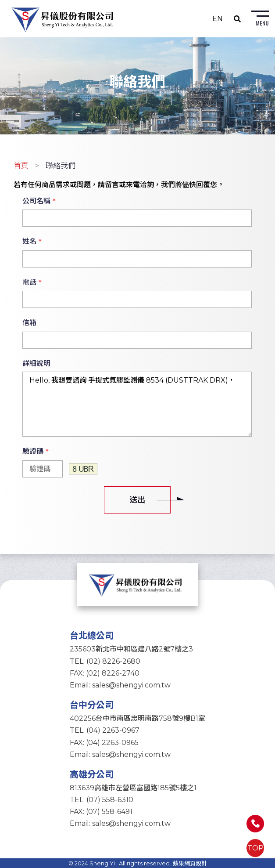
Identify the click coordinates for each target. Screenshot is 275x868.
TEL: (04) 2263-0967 (105, 730)
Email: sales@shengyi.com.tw (120, 685)
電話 (32, 282)
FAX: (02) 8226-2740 (105, 673)
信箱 (29, 323)
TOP (255, 848)
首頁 (21, 166)
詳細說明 (36, 363)
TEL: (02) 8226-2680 (105, 661)
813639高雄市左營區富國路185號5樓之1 (133, 788)
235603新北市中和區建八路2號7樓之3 (131, 649)
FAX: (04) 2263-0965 (104, 743)
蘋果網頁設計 (190, 863)
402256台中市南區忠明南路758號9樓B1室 (137, 718)
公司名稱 (39, 201)
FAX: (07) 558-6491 (101, 812)
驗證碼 (36, 452)
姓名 (32, 242)
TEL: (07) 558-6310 (102, 800)
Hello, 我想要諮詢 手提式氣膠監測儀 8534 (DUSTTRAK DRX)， (137, 404)
